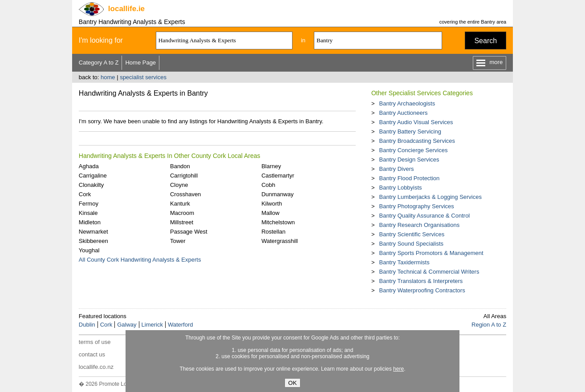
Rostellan (273, 232)
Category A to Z (99, 63)
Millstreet (182, 222)
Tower (178, 241)
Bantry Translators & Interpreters (421, 281)
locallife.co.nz (96, 367)
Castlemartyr (278, 176)
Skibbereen (93, 241)
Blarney (271, 166)
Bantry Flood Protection (409, 178)
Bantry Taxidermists (404, 262)
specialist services (143, 77)
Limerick (152, 325)
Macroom (182, 213)
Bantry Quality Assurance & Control (424, 216)
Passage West (189, 232)
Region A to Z (489, 325)
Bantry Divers (396, 169)
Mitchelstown (278, 222)
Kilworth (272, 204)
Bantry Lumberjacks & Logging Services (430, 197)
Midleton (90, 222)
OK (292, 383)
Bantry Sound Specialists (411, 244)
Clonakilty (91, 185)
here (398, 369)
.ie (126, 9)
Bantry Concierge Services (413, 150)
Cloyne (179, 185)
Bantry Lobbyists (400, 188)
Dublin (87, 325)
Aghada (89, 166)
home (108, 77)
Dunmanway (277, 194)
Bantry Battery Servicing (410, 131)
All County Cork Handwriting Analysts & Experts (140, 260)
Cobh (268, 185)
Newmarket (93, 232)
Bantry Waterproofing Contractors (422, 290)
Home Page (140, 63)
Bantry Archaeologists (407, 103)
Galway (127, 325)
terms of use (95, 342)
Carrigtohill (184, 176)
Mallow (270, 213)
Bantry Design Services (409, 160)
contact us (92, 354)
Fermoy (89, 204)
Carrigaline (93, 176)
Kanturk (180, 204)
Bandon (180, 166)
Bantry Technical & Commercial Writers (429, 272)
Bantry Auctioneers (403, 113)
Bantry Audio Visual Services (416, 122)
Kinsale (88, 213)
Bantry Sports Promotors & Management (431, 253)
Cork (85, 194)
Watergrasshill (280, 241)
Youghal (89, 250)
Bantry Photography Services (416, 206)
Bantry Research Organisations (419, 225)
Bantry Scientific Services (412, 234)
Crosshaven (185, 194)
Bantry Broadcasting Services (417, 141)
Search (485, 41)
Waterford (181, 325)
